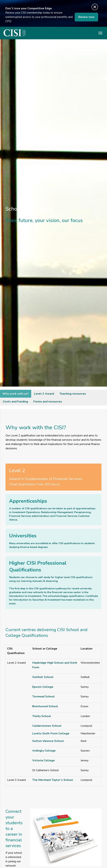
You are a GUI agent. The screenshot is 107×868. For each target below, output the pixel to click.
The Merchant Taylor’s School (53, 780)
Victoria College (44, 760)
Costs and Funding (15, 402)
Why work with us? (16, 394)
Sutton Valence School (48, 741)
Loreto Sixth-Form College (51, 733)
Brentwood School (45, 706)
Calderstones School (47, 726)
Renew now (86, 17)
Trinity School (42, 716)
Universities (23, 536)
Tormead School (44, 697)
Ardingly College (44, 751)
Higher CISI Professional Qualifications (38, 566)
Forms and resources (48, 402)
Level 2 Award (44, 394)
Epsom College (43, 687)
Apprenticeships (28, 501)
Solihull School (43, 677)
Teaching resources (73, 394)
